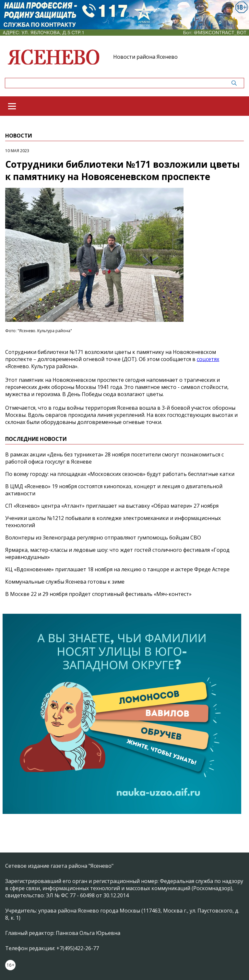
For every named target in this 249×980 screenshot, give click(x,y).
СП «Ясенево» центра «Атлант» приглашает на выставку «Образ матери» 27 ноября (112, 506)
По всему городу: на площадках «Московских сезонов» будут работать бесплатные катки (120, 474)
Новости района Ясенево (145, 57)
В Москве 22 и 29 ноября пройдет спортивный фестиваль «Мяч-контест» (98, 594)
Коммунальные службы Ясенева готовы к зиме (65, 582)
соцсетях (208, 359)
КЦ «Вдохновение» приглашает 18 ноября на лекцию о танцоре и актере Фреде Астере (117, 569)
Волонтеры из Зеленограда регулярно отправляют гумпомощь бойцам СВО (103, 538)
